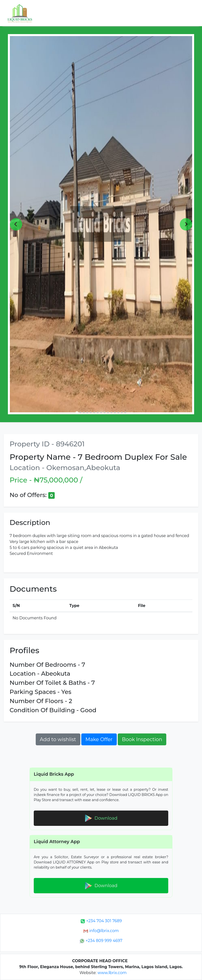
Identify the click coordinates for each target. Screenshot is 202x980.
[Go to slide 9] (104, 413)
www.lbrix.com (112, 973)
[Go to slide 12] (115, 413)
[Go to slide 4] (87, 413)
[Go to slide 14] (122, 413)
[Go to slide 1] (77, 413)
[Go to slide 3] (84, 413)
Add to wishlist (58, 739)
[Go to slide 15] (125, 413)
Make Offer (99, 739)
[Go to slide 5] (91, 413)
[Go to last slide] (16, 224)
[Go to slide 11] (111, 413)
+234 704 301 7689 (101, 921)
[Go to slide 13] (118, 413)
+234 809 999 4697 (101, 941)
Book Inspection (142, 739)
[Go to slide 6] (94, 413)
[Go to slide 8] (101, 413)
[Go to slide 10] (108, 413)
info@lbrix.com (101, 931)
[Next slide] (186, 224)
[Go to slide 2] (80, 413)
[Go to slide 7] (98, 413)
